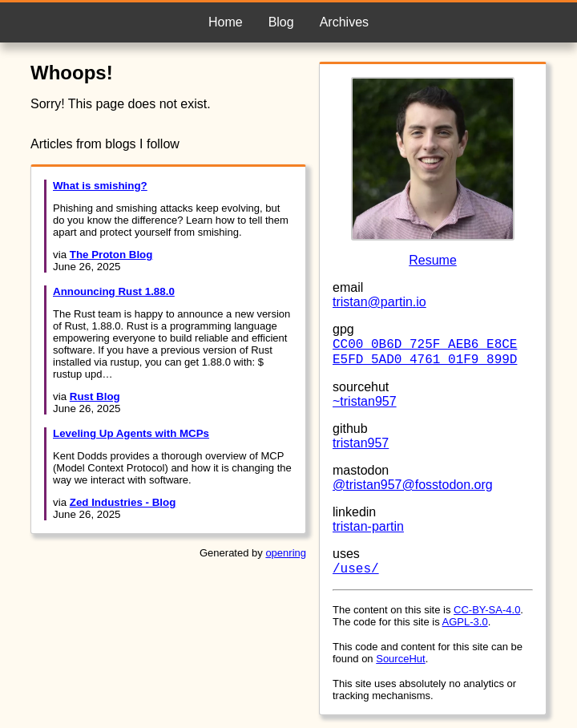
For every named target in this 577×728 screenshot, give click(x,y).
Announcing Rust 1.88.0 (114, 291)
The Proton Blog (111, 255)
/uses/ (356, 569)
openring (286, 553)
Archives (344, 22)
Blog (281, 22)
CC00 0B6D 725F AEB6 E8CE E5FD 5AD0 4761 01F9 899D (425, 352)
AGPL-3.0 (465, 622)
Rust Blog (95, 396)
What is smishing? (100, 186)
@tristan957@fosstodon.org (413, 485)
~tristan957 (365, 401)
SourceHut (400, 659)
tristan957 (361, 443)
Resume (433, 260)
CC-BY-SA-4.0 (487, 610)
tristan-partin (368, 526)
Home (226, 22)
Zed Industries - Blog (123, 502)
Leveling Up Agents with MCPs (131, 433)
